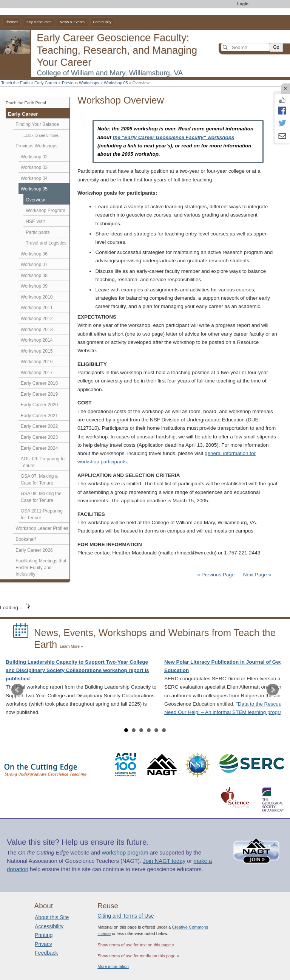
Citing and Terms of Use (126, 916)
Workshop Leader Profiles (42, 528)
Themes (12, 22)
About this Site (52, 917)
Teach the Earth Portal (26, 103)
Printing (44, 935)
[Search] (245, 47)
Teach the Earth (15, 83)
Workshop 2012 (37, 319)
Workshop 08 (34, 276)
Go (276, 47)
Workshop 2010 (37, 297)
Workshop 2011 (37, 308)
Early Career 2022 (39, 426)
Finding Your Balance (37, 124)
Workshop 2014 (37, 340)
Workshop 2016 (37, 362)
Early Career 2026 (34, 550)
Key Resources (39, 22)
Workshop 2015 (37, 351)
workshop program (125, 853)
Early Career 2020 (39, 405)
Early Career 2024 (39, 448)
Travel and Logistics (46, 243)
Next (273, 690)
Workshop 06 (34, 254)
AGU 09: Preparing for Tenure (43, 462)
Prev (17, 690)
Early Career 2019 (39, 394)
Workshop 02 (34, 157)
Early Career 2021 (39, 416)
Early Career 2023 (39, 437)
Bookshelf (25, 539)
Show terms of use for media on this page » (138, 956)
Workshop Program (45, 211)
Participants (38, 232)
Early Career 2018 (39, 383)
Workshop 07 (34, 265)
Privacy (43, 944)
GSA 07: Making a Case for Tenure (39, 480)
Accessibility (49, 926)
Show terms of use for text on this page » (136, 945)
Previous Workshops (81, 83)
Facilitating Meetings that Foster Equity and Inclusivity (41, 567)
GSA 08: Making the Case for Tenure (41, 497)
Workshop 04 (34, 178)
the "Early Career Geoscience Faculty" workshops (174, 137)
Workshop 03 (34, 167)
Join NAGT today (164, 861)
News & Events (72, 22)
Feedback (46, 953)
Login (243, 4)
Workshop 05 (116, 83)
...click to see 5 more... (42, 135)
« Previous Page (216, 575)
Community (102, 22)
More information (113, 966)
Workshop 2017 (37, 373)
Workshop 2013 (37, 330)
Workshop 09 (34, 286)
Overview (35, 200)
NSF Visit (35, 221)
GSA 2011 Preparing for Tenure (42, 514)
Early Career (46, 83)
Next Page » (256, 575)
